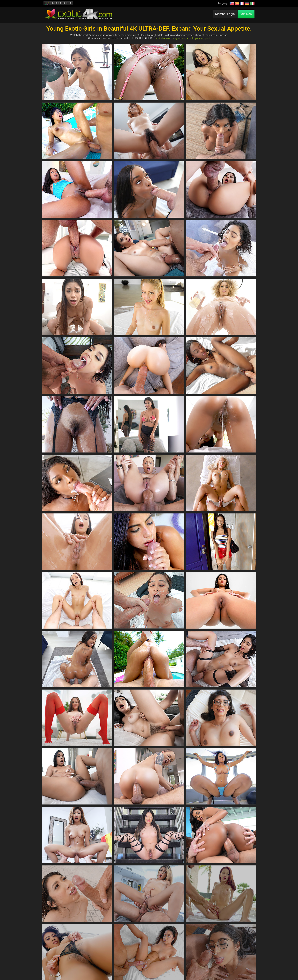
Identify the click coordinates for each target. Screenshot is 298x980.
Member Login (225, 14)
